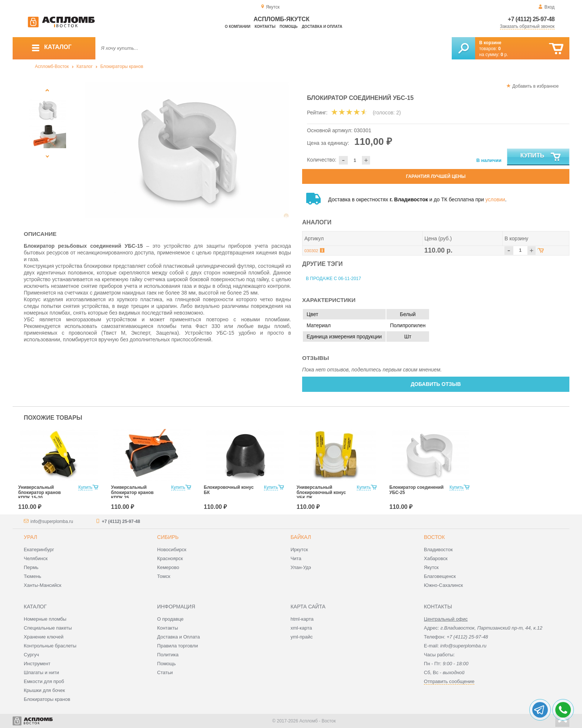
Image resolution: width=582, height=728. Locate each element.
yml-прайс (302, 637)
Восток (434, 537)
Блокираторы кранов (122, 66)
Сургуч (31, 655)
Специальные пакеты (48, 628)
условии (495, 199)
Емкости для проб (44, 681)
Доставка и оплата (322, 27)
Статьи (165, 672)
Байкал (301, 537)
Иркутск (299, 550)
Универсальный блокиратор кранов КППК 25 (132, 493)
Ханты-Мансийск (42, 585)
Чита (296, 558)
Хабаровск (436, 558)
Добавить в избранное (535, 86)
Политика (168, 655)
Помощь (288, 27)
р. (504, 55)
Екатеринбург (39, 550)
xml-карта (301, 628)
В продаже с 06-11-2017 (333, 279)
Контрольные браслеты (50, 646)
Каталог (85, 66)
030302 (311, 251)
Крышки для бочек (44, 690)
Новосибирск (172, 550)
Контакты (265, 27)
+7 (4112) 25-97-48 (531, 19)
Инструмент (37, 664)
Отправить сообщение (449, 681)
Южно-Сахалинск (443, 585)
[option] (187, 150)
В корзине (490, 43)
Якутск (431, 567)
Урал (30, 537)
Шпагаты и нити (41, 672)
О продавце (170, 619)
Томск (164, 576)
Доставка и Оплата (178, 637)
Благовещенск (440, 576)
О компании (238, 27)
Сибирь (168, 537)
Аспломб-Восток (52, 66)
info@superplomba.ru (52, 521)
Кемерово (168, 567)
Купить (541, 157)
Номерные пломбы (45, 619)
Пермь (31, 567)
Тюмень (32, 576)
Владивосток (438, 550)
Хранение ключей (44, 637)
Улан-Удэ (301, 567)
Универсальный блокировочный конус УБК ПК (321, 493)
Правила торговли (177, 646)
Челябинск (36, 558)
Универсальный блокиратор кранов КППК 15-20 (40, 493)
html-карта (302, 619)
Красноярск (170, 558)
